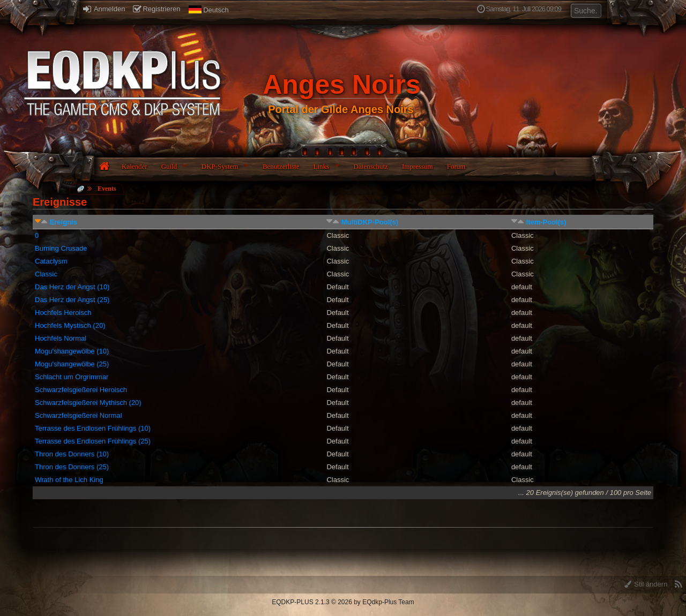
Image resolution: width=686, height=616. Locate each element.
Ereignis (64, 222)
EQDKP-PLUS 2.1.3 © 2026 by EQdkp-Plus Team (343, 602)
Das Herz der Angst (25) (72, 300)
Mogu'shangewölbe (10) (72, 351)
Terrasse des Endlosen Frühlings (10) (93, 428)
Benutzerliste (281, 166)
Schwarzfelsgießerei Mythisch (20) (88, 403)
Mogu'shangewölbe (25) (72, 364)
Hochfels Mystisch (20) (70, 325)
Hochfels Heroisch (63, 313)
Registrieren (156, 9)
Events (107, 189)
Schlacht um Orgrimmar (72, 377)
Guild (169, 166)
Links (321, 166)
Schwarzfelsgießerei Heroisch (81, 390)
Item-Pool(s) (546, 222)
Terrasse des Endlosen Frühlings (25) (93, 441)
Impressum (417, 166)
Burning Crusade (61, 248)
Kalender (135, 166)
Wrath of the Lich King (69, 480)
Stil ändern (646, 584)
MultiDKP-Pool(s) (370, 222)
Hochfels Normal (61, 338)
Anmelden (104, 9)
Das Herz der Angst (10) (72, 287)
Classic (46, 274)
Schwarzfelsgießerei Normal (79, 415)
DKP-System (220, 166)
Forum (456, 166)
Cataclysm (51, 261)
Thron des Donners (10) (72, 454)
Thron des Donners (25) (72, 467)
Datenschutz (371, 166)
